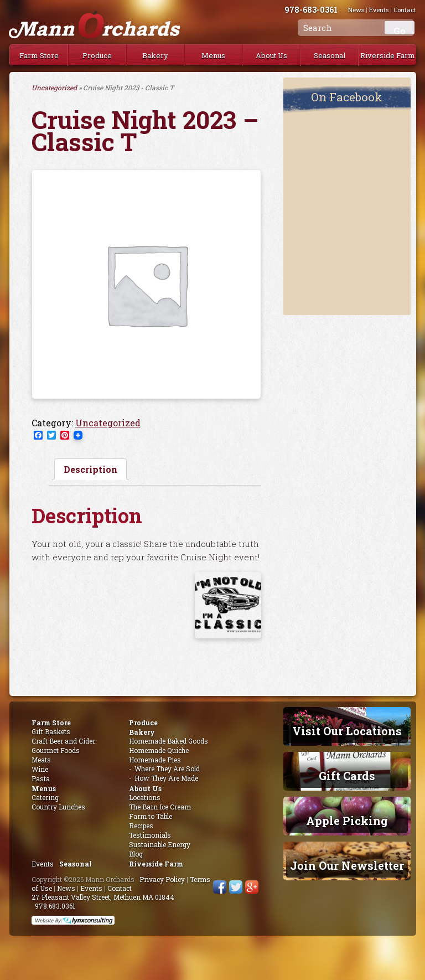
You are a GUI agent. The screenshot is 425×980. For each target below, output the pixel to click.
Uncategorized (54, 87)
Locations (145, 797)
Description (90, 469)
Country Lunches (58, 807)
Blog (136, 854)
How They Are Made (166, 778)
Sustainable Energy (160, 844)
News (66, 888)
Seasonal (330, 55)
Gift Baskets (51, 731)
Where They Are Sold (167, 768)
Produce (97, 55)
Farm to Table (151, 816)
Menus (213, 55)
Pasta (41, 778)
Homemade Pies (155, 760)
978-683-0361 (324, 10)
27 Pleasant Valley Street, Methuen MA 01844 (103, 897)
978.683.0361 (55, 906)
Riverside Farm (388, 55)
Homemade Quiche (159, 750)
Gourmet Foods (56, 750)
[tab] (90, 469)
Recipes (141, 826)
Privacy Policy (162, 879)
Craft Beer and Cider (63, 741)
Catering (45, 797)
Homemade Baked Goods (169, 741)
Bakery (155, 55)
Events (43, 864)
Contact (120, 888)
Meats (41, 760)
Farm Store (39, 55)
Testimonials (150, 835)
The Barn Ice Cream (160, 807)
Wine (40, 769)
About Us (271, 55)
